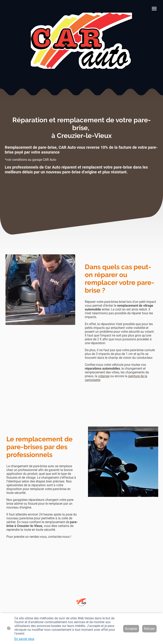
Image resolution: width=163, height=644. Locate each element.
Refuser (149, 629)
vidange (104, 376)
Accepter (131, 629)
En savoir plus (24, 639)
